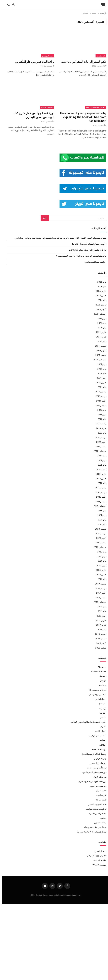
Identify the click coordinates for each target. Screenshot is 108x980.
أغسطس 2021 (98, 506)
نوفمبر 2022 (99, 437)
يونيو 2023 (100, 414)
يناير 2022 (100, 483)
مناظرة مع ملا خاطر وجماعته (92, 827)
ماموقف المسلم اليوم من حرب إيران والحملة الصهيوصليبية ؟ (79, 256)
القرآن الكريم (99, 731)
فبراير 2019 (99, 625)
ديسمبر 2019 (99, 584)
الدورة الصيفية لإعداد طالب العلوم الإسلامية (86, 722)
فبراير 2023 (99, 428)
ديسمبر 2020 (99, 529)
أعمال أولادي (99, 699)
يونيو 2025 (100, 323)
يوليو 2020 (100, 552)
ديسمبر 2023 (99, 392)
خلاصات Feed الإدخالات (94, 856)
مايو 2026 (100, 286)
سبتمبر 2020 (99, 543)
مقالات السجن (98, 823)
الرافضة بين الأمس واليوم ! (93, 262)
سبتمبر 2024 (99, 355)
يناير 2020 (100, 579)
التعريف (101, 713)
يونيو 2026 (100, 282)
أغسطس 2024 (98, 360)
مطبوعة (101, 818)
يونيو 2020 (100, 556)
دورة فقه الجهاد (98, 777)
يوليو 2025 (100, 318)
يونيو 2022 (100, 460)
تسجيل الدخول (98, 851)
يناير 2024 (100, 387)
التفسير (101, 717)
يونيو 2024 (100, 369)
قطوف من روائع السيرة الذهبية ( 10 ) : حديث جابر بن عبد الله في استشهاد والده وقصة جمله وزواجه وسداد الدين (58, 238)
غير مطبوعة (99, 56)
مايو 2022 (100, 465)
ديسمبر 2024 (99, 346)
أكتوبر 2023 (99, 401)
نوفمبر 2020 (99, 533)
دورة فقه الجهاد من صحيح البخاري (90, 781)
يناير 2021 (100, 524)
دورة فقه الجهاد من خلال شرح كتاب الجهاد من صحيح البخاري (31, 115)
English (101, 681)
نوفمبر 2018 (99, 639)
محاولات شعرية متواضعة (94, 809)
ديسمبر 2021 (99, 488)
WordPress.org (97, 865)
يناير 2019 (100, 629)
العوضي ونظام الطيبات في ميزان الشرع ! (87, 244)
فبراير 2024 (99, 382)
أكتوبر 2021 (99, 497)
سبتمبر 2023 (99, 405)
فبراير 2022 (99, 478)
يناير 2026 (100, 300)
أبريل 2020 (99, 565)
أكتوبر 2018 (99, 643)
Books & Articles (97, 672)
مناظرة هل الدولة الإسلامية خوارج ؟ (89, 832)
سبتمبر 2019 (99, 597)
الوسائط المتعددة (45, 107)
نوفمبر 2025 (99, 305)
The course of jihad (94, 107)
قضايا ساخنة (99, 800)
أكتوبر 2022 (99, 442)
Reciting (100, 685)
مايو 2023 (100, 419)
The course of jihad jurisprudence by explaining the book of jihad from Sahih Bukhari (81, 117)
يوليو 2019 (100, 607)
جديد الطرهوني (46, 56)
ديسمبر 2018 (99, 634)
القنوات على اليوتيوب (95, 736)
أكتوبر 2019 (99, 593)
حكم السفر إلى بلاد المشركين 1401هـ (82, 62)
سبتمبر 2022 (99, 446)
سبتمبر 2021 (99, 501)
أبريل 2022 (99, 469)
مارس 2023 (99, 424)
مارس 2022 (99, 474)
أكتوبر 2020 (99, 538)
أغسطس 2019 (98, 602)
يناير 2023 (100, 433)
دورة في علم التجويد (96, 786)
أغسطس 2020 (98, 547)
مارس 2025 (99, 332)
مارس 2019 (99, 620)
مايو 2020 (100, 561)
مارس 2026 (99, 291)
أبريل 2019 (99, 616)
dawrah (101, 676)
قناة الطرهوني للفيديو (95, 804)
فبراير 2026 (99, 296)
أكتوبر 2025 (99, 309)
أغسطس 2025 (98, 314)
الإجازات (101, 708)
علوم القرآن (99, 791)
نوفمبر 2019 (99, 588)
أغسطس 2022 (98, 451)
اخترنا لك (100, 704)
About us (100, 667)
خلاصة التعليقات (98, 860)
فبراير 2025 (99, 337)
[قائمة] (101, 5)
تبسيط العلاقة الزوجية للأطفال (92, 754)
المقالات (101, 745)
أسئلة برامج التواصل (96, 694)
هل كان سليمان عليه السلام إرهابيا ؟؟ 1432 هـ (86, 250)
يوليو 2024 (100, 364)
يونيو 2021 (100, 515)
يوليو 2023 (100, 410)
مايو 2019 (100, 611)
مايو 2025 (100, 328)
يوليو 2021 (100, 511)
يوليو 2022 (100, 456)
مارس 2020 (99, 570)
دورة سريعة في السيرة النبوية (92, 772)
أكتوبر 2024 (99, 350)
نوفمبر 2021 (99, 492)
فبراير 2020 (99, 575)
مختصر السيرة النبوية (95, 813)
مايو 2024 (100, 373)
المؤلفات (100, 740)
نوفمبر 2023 (99, 396)
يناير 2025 (100, 341)
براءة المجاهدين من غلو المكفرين (33, 62)
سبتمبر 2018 (99, 648)
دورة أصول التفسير (96, 763)
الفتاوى (101, 726)
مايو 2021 (100, 520)
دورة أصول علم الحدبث (95, 768)
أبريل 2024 (99, 378)
